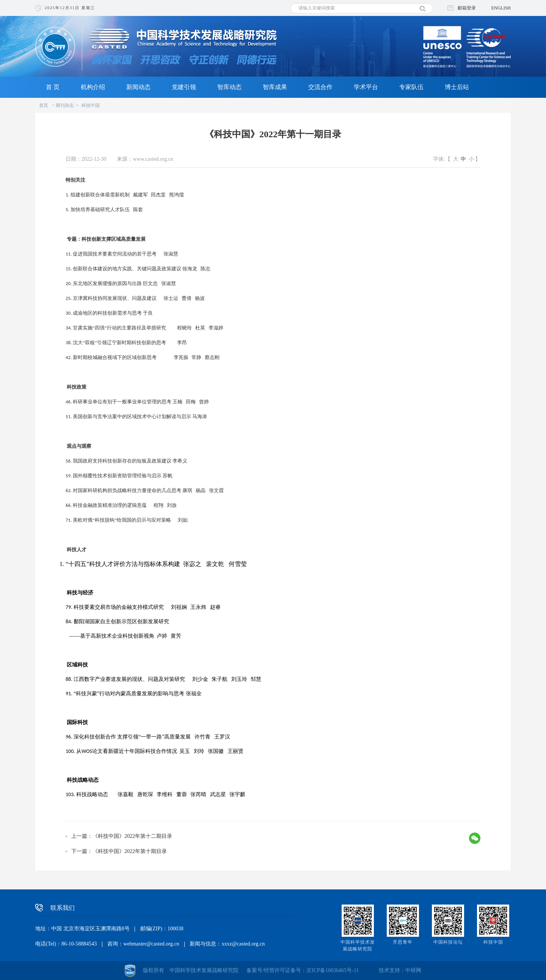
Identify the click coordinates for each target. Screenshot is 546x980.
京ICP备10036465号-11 (333, 970)
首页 (44, 105)
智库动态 (229, 87)
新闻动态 (138, 87)
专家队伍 (411, 87)
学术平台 (366, 87)
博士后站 (457, 87)
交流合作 (320, 87)
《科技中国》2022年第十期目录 (130, 851)
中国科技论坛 (448, 942)
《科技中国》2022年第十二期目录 (132, 836)
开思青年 (403, 942)
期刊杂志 (65, 105)
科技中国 (91, 105)
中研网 (413, 970)
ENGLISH (501, 8)
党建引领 (184, 87)
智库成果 (275, 87)
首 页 (53, 87)
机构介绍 (93, 87)
